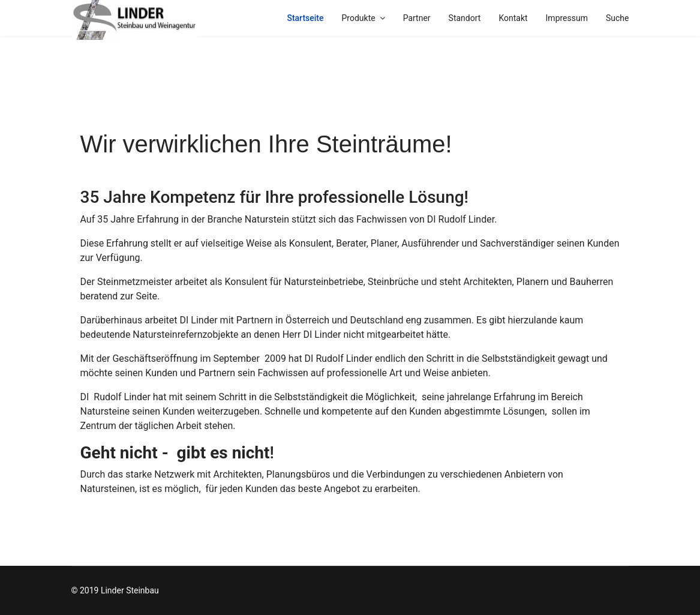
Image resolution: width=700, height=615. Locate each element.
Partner (417, 18)
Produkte (359, 18)
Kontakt (513, 18)
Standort (465, 18)
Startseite (305, 18)
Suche (618, 18)
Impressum (567, 18)
